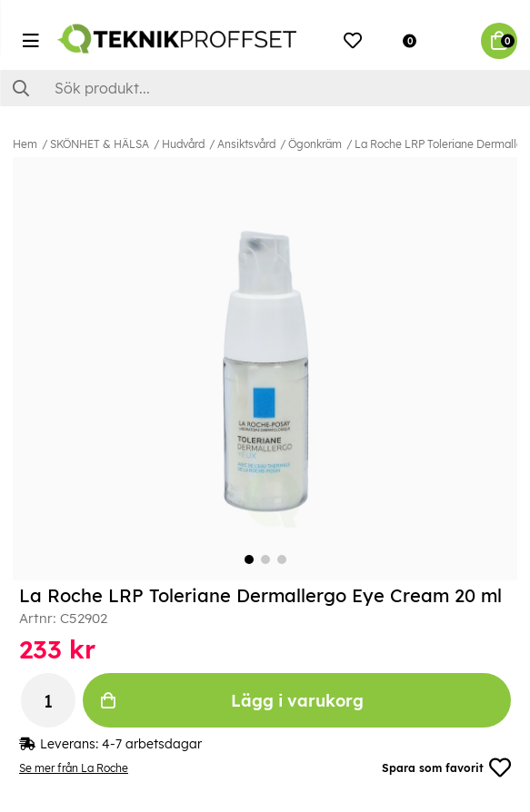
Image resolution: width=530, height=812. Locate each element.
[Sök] (265, 88)
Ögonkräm (315, 144)
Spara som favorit (446, 767)
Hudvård (183, 144)
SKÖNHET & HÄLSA (100, 144)
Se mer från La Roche (74, 768)
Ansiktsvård (246, 144)
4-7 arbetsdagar (152, 744)
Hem (25, 144)
